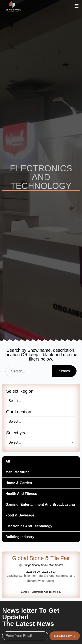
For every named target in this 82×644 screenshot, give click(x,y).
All (8, 461)
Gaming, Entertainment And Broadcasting (40, 504)
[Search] (29, 371)
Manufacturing (17, 472)
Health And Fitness (21, 494)
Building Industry (20, 537)
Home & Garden (19, 483)
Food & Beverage (20, 515)
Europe (25, 592)
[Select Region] (41, 401)
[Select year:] (41, 442)
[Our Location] (41, 422)
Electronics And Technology (29, 526)
